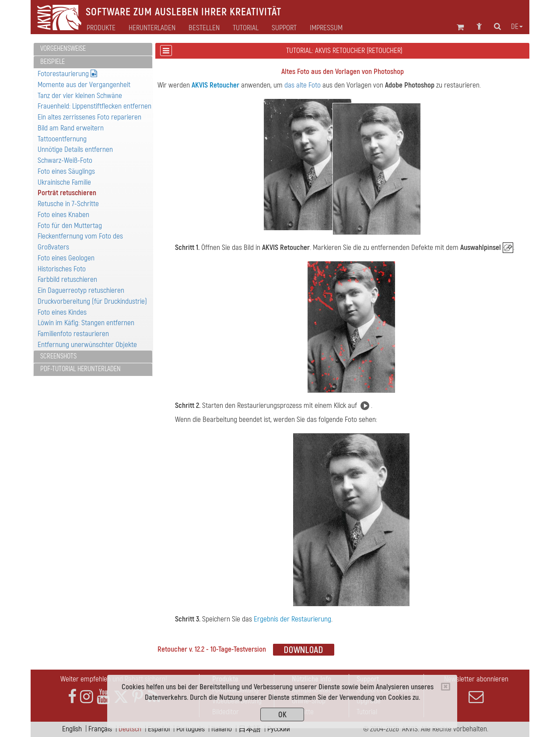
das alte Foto (303, 85)
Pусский (279, 729)
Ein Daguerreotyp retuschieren (81, 290)
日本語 (250, 729)
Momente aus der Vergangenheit (84, 85)
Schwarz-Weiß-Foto (65, 160)
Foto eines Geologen (66, 258)
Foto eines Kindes (62, 312)
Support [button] (284, 28)
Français (100, 729)
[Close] (446, 687)
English (72, 729)
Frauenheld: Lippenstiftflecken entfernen (94, 106)
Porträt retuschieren (67, 193)
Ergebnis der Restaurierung (292, 619)
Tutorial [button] (246, 28)
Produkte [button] (101, 28)
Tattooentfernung (62, 139)
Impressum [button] (326, 28)
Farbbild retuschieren (67, 279)
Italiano (222, 729)
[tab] (93, 49)
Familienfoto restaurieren (73, 334)
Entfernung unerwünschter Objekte (87, 345)
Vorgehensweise (63, 49)
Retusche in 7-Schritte (68, 204)
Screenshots (58, 356)
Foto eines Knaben (63, 215)
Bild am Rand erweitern (71, 128)
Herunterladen (152, 28)
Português (191, 729)
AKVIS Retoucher (215, 85)
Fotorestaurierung (67, 74)
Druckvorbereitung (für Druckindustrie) (92, 301)
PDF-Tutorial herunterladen (80, 369)
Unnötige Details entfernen (75, 149)
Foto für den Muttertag (70, 226)
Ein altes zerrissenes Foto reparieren (89, 117)
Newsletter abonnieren (476, 689)
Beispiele (52, 62)
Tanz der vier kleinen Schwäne (80, 96)
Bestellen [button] (204, 28)
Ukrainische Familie (64, 182)
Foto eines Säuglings (66, 171)
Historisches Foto (62, 269)
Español (159, 729)
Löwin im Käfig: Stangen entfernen (86, 323)
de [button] (517, 27)
